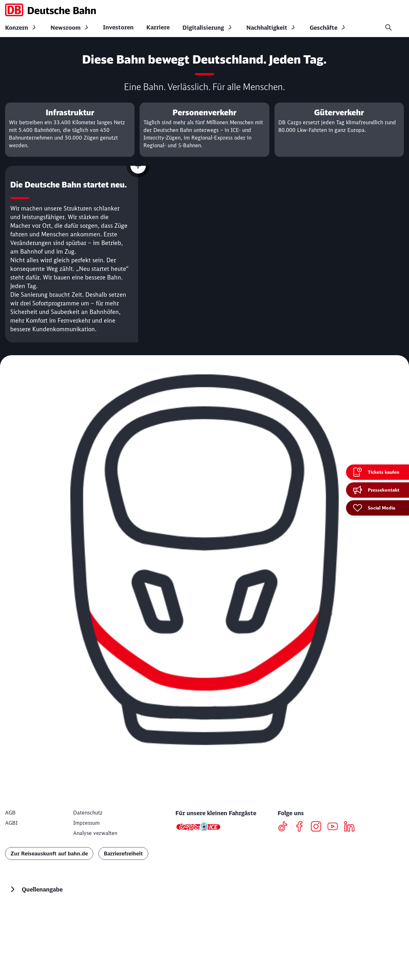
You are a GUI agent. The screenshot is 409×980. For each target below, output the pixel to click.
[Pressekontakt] (378, 490)
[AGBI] (11, 896)
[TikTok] (285, 900)
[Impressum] (86, 896)
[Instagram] (318, 900)
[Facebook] (302, 900)
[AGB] (10, 885)
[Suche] (389, 27)
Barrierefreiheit (123, 926)
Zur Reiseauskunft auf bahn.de (49, 926)
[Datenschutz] (88, 885)
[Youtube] (335, 900)
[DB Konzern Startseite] (50, 10)
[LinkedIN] (352, 900)
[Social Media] (378, 508)
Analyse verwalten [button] (95, 906)
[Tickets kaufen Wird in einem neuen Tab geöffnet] (378, 472)
